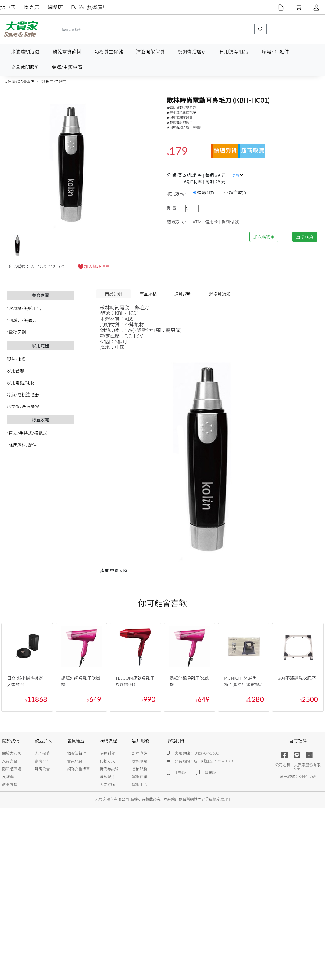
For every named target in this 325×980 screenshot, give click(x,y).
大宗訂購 (107, 785)
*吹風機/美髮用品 (24, 308)
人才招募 (42, 753)
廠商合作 (42, 761)
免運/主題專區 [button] (67, 67)
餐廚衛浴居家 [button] (192, 52)
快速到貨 (107, 753)
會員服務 (75, 761)
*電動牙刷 (16, 332)
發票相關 (140, 761)
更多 (238, 175)
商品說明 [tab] (113, 294)
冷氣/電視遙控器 (23, 395)
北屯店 (8, 7)
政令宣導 (10, 785)
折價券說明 (109, 769)
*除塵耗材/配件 (22, 445)
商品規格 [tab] (148, 294)
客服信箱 (140, 777)
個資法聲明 (77, 753)
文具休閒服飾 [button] (25, 67)
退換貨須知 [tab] (220, 294)
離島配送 (107, 777)
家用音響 (15, 371)
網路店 (55, 7)
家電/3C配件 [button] (275, 52)
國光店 (32, 7)
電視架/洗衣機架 (23, 406)
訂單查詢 (140, 753)
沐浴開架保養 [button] (150, 52)
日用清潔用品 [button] (234, 52)
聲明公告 (42, 769)
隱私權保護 (12, 769)
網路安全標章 (79, 769)
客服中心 (140, 785)
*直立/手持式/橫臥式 (27, 433)
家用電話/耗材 (21, 383)
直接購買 (305, 237)
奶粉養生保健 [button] (109, 52)
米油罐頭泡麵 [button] (25, 52)
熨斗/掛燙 (16, 359)
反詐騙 (8, 777)
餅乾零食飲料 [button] (67, 52)
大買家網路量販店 (19, 82)
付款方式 (107, 761)
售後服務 (140, 769)
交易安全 (10, 761)
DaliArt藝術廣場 (90, 7)
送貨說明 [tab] (183, 294)
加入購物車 (264, 237)
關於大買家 (12, 753)
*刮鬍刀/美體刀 (53, 82)
